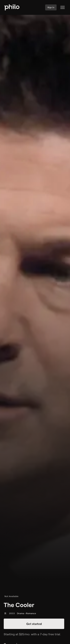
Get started (34, 624)
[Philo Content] (63, 7)
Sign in (51, 7)
